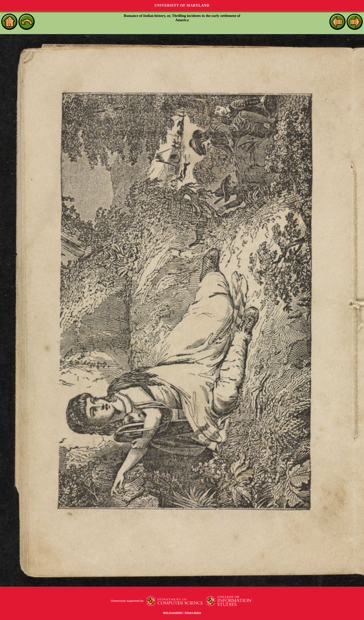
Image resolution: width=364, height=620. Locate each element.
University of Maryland (182, 5)
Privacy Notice (193, 613)
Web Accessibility (173, 613)
